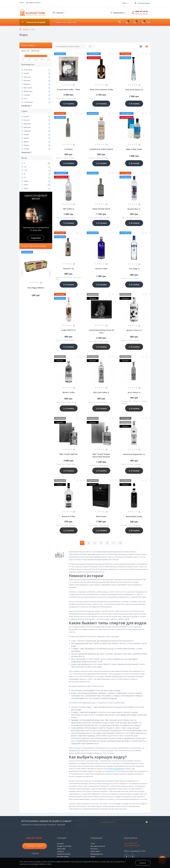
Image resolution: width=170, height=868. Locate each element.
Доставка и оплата (33, 2)
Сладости (60, 851)
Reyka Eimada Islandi (101, 209)
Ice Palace (69, 149)
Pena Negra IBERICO (36, 288)
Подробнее (36, 238)
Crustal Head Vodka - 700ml (69, 90)
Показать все (27, 105)
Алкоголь (26, 29)
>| (120, 543)
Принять (143, 863)
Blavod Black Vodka (134, 516)
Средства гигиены (64, 854)
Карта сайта (95, 851)
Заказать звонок (141, 14)
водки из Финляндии (116, 769)
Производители (97, 854)
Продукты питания (64, 846)
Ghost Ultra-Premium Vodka (101, 90)
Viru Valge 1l (134, 269)
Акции (93, 857)
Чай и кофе (61, 849)
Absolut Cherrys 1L (134, 330)
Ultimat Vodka (101, 269)
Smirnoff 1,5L (69, 269)
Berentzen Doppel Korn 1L (134, 454)
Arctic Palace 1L (134, 392)
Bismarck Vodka (69, 516)
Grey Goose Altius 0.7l (134, 90)
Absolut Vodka (69, 392)
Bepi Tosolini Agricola (69, 454)
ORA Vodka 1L (69, 209)
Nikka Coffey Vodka (134, 149)
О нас (22, 2)
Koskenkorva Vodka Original (101, 149)
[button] (142, 3)
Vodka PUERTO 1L (69, 330)
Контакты (94, 849)
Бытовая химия (63, 857)
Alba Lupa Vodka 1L (101, 392)
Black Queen (101, 516)
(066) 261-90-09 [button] (35, 838)
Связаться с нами (35, 846)
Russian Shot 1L (134, 209)
